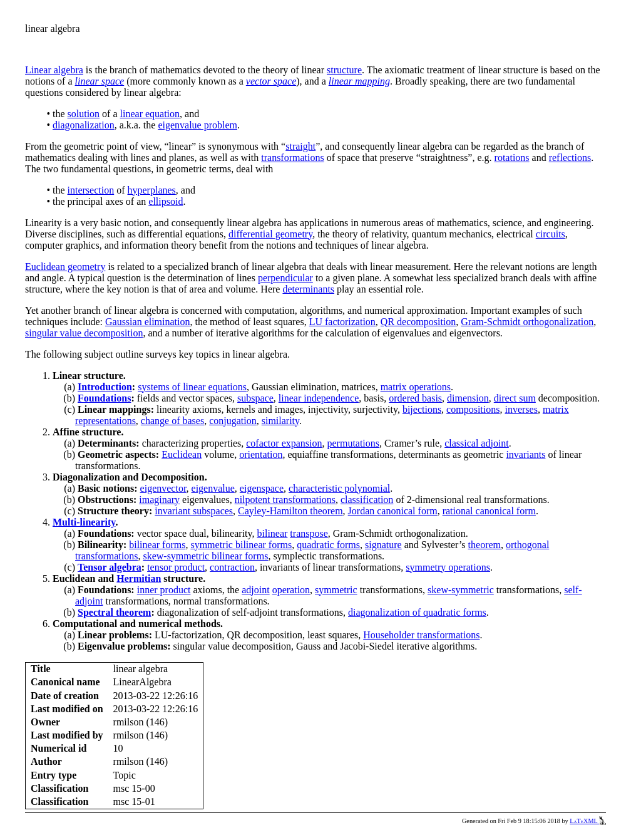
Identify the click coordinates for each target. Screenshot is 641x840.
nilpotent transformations (285, 500)
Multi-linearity (84, 522)
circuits (551, 234)
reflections (570, 158)
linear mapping (359, 81)
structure (344, 70)
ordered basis (415, 398)
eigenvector (163, 488)
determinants (308, 289)
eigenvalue (213, 488)
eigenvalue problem (197, 125)
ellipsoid (166, 201)
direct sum (515, 398)
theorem (485, 545)
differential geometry (270, 234)
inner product (164, 590)
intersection (91, 190)
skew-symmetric (461, 590)
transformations (292, 158)
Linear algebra (54, 70)
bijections (422, 409)
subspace (255, 398)
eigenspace (262, 488)
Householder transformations (421, 635)
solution (84, 114)
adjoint (255, 590)
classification (367, 500)
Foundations (104, 398)
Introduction (105, 387)
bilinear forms (157, 545)
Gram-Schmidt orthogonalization (527, 322)
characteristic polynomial (339, 488)
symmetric (336, 590)
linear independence (319, 398)
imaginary (159, 500)
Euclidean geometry (65, 267)
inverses (521, 409)
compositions (473, 409)
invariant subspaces (194, 511)
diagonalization (84, 125)
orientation (261, 454)
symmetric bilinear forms (241, 545)
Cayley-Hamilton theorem (290, 511)
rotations (512, 158)
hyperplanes (152, 190)
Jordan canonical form (393, 511)
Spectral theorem (114, 612)
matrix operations (416, 387)
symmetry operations (448, 567)
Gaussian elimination (148, 322)
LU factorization (342, 322)
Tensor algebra (110, 567)
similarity (280, 421)
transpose (309, 533)
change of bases (172, 421)
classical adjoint (477, 443)
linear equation (150, 114)
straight (300, 146)
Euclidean (182, 454)
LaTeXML (588, 821)
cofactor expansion (284, 443)
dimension (468, 398)
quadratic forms (328, 545)
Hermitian (139, 578)
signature (383, 545)
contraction (232, 567)
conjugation (233, 421)
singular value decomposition (84, 333)
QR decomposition (418, 322)
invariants (526, 454)
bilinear (272, 533)
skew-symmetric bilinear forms (205, 556)
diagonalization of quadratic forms (417, 612)
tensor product (176, 567)
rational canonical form (489, 511)
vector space (271, 81)
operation (291, 590)
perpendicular (285, 278)
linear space (100, 81)
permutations (354, 443)
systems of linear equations (192, 387)
